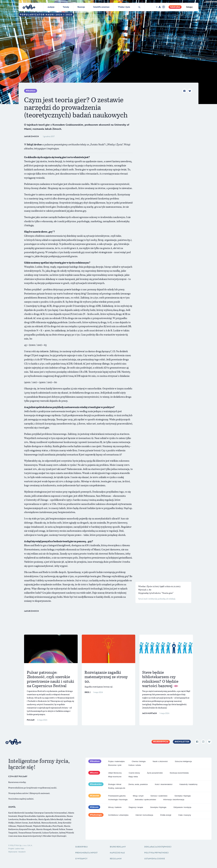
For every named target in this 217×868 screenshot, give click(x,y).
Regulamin (116, 859)
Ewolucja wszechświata (179, 773)
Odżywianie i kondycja (182, 807)
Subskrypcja (161, 742)
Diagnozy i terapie (136, 807)
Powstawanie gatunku (117, 796)
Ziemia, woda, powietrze (138, 784)
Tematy (66, 7)
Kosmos (95, 773)
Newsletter (183, 742)
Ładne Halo (20, 849)
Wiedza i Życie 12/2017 (149, 586)
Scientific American (101, 7)
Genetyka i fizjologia (183, 796)
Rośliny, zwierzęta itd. (117, 788)
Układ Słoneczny (115, 773)
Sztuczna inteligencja (183, 761)
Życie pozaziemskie (155, 773)
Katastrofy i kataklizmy (188, 784)
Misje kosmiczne (115, 777)
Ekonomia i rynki (115, 765)
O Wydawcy (81, 859)
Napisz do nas (117, 853)
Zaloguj (189, 7)
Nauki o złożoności (160, 761)
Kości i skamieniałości (164, 784)
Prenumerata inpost (86, 853)
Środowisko (97, 784)
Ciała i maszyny (185, 815)
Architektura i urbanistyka (118, 815)
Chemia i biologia (139, 761)
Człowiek (95, 796)
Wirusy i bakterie (115, 807)
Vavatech (22, 852)
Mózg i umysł (138, 796)
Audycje (51, 7)
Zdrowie (95, 807)
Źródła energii (166, 815)
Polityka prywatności (157, 853)
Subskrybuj (175, 7)
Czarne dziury (134, 773)
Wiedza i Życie (124, 7)
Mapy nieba (133, 777)
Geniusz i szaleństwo (159, 796)
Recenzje (81, 7)
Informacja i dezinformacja (174, 800)
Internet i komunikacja (144, 815)
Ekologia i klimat (115, 784)
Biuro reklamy (118, 847)
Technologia (97, 815)
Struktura (31, 91)
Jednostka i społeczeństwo (145, 800)
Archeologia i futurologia (118, 800)
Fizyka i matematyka (116, 761)
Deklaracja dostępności (158, 847)
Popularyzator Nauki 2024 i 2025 (46, 15)
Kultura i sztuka (135, 765)
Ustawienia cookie (155, 859)
